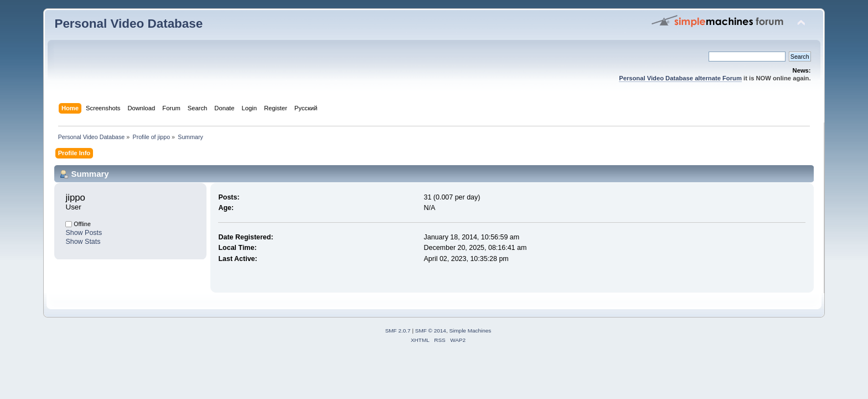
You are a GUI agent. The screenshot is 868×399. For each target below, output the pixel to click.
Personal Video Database (128, 24)
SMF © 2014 (431, 331)
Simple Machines (470, 331)
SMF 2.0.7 (398, 331)
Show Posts (84, 233)
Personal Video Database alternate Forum (680, 78)
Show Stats (83, 242)
